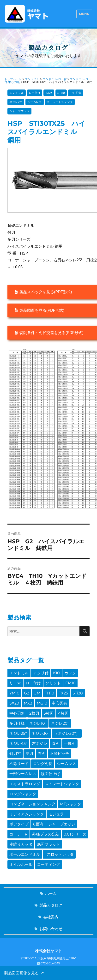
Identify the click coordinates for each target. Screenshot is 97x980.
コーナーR (18, 834)
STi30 (78, 693)
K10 (56, 673)
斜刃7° (15, 754)
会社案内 (51, 917)
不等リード (19, 764)
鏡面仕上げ (50, 774)
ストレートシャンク (62, 784)
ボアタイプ (19, 824)
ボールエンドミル (25, 854)
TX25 (63, 693)
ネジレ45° (18, 744)
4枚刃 (63, 713)
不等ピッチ (60, 754)
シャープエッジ (62, 824)
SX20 (14, 703)
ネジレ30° (40, 733)
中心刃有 (60, 703)
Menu (84, 14)
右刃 (42, 754)
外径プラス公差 (46, 834)
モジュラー (58, 814)
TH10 (50, 693)
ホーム (51, 893)
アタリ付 (41, 673)
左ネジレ (40, 744)
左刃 (29, 754)
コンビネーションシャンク (32, 804)
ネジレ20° (60, 723)
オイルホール (21, 864)
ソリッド (53, 683)
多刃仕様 (17, 723)
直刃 (56, 744)
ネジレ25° (18, 733)
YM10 (14, 693)
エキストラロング (25, 784)
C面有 (38, 824)
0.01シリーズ (75, 834)
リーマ (15, 683)
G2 (27, 693)
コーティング (48, 864)
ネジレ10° (38, 723)
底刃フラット (48, 844)
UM (37, 693)
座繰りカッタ (21, 844)
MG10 (42, 703)
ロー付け (33, 683)
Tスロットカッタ (59, 854)
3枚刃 (49, 713)
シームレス (67, 764)
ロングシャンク (23, 794)
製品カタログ (51, 905)
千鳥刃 (70, 744)
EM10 (70, 683)
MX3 (28, 703)
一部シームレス (23, 774)
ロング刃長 (43, 764)
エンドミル (19, 673)
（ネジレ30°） (67, 733)
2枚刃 (34, 713)
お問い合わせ (51, 929)
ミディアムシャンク (27, 814)
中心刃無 (17, 713)
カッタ (70, 673)
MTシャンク (71, 804)
